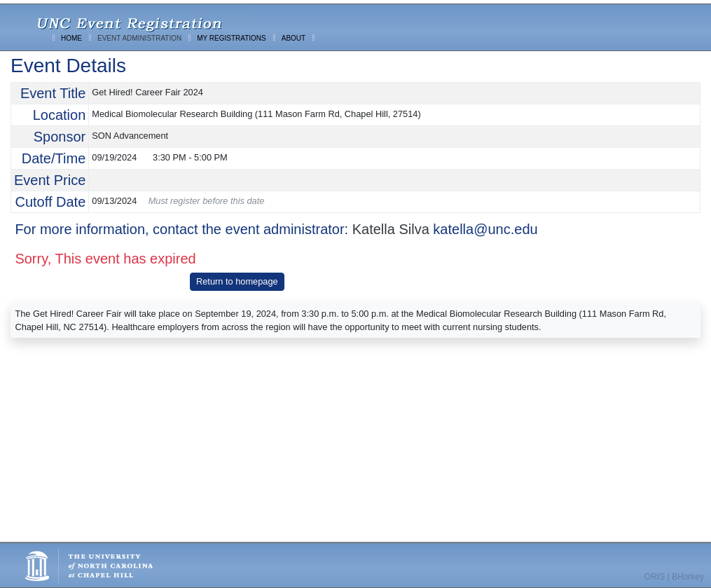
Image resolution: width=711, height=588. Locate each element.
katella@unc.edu (485, 229)
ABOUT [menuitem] (294, 38)
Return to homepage (237, 281)
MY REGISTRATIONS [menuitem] (232, 38)
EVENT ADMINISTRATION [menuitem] (139, 38)
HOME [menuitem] (71, 38)
